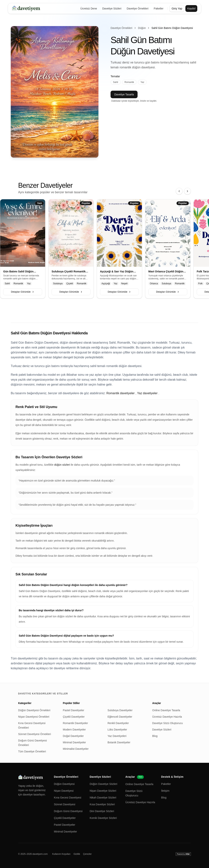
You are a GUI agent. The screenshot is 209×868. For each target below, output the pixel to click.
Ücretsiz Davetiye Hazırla (167, 717)
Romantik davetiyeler (120, 393)
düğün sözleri (62, 465)
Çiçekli (70, 284)
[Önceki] (179, 191)
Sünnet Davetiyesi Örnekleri (35, 734)
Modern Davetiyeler (74, 730)
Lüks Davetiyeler (117, 730)
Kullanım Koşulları (61, 854)
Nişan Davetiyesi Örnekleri (34, 717)
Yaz (142, 82)
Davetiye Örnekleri (137, 9)
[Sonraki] (187, 191)
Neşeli (124, 284)
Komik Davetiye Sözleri (103, 818)
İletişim (165, 791)
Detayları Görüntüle (23, 292)
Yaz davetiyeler (147, 393)
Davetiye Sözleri (112, 9)
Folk (200, 284)
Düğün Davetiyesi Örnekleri (34, 710)
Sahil (116, 82)
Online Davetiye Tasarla (166, 710)
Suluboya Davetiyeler (120, 710)
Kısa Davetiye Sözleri (102, 804)
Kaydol (191, 9)
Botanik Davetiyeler (119, 742)
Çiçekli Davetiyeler (74, 717)
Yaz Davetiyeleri (117, 736)
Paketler (159, 9)
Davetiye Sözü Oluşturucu (168, 723)
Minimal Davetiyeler (74, 742)
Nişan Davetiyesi (64, 791)
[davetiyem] (27, 9)
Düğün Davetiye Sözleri (103, 784)
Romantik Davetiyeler (75, 723)
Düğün (142, 28)
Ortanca (154, 284)
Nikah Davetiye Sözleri (103, 798)
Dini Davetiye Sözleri (102, 811)
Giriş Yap (177, 9)
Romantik (129, 82)
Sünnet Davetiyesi (65, 804)
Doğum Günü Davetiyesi (68, 811)
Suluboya (58, 284)
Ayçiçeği (106, 284)
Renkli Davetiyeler (118, 723)
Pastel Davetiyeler (74, 710)
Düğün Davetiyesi (64, 784)
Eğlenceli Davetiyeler (120, 717)
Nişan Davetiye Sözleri (103, 791)
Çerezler (87, 854)
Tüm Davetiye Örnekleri (32, 751)
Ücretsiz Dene (89, 9)
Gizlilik (77, 854)
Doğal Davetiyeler (73, 736)
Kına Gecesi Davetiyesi (68, 798)
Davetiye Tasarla (124, 94)
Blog (155, 736)
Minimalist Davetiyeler (76, 749)
